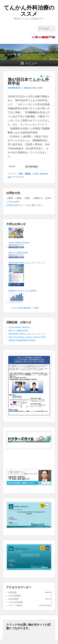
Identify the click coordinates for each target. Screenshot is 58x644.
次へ (50, 76)
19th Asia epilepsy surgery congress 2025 (27, 337)
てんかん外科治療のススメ (29, 11)
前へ (41, 76)
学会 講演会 (25, 174)
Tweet (12, 166)
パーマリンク (18, 177)
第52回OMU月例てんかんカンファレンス (27, 334)
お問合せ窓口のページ (17, 205)
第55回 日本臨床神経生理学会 (22, 340)
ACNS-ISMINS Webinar (19, 327)
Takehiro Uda (30, 88)
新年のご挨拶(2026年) (18, 331)
